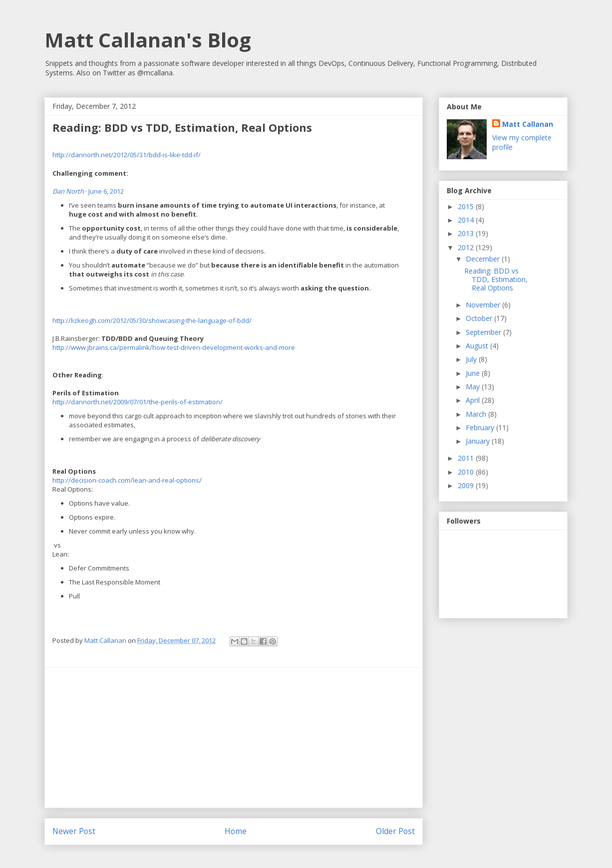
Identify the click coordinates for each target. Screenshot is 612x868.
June (474, 373)
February (481, 428)
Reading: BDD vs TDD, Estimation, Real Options (496, 279)
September (484, 332)
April (474, 400)
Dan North (68, 191)
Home (236, 831)
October (480, 318)
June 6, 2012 (106, 191)
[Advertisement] (234, 738)
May (474, 387)
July (472, 359)
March (477, 414)
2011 (467, 458)
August (478, 346)
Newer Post (74, 831)
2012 (467, 247)
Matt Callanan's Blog (148, 40)
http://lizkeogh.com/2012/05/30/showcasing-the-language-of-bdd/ (152, 320)
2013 (467, 233)
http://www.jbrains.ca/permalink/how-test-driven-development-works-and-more (174, 347)
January (479, 441)
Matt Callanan (528, 124)
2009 (467, 485)
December (484, 259)
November (484, 305)
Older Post (395, 831)
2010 (467, 472)
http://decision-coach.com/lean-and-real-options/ (127, 480)
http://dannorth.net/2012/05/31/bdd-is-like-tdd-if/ (127, 155)
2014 (467, 220)
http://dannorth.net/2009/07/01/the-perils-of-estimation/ (138, 402)
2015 (467, 206)
